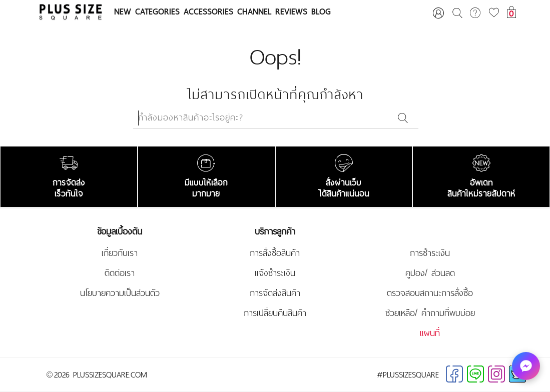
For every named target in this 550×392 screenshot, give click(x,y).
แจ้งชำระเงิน (275, 273)
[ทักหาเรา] (526, 366)
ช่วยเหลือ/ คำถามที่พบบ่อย (430, 313)
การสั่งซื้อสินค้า (275, 253)
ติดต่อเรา (120, 273)
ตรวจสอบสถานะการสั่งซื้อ (430, 293)
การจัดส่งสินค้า (275, 293)
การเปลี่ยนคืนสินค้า (275, 313)
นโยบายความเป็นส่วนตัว (120, 293)
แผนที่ (430, 333)
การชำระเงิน (430, 253)
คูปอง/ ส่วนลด (430, 273)
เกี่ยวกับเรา (120, 253)
